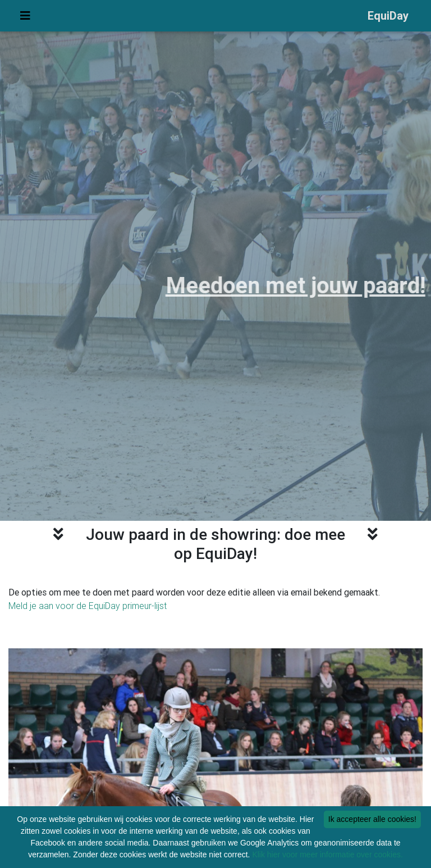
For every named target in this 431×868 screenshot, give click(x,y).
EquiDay (388, 18)
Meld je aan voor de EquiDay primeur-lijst (88, 606)
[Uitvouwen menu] (25, 18)
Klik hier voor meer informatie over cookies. (327, 855)
